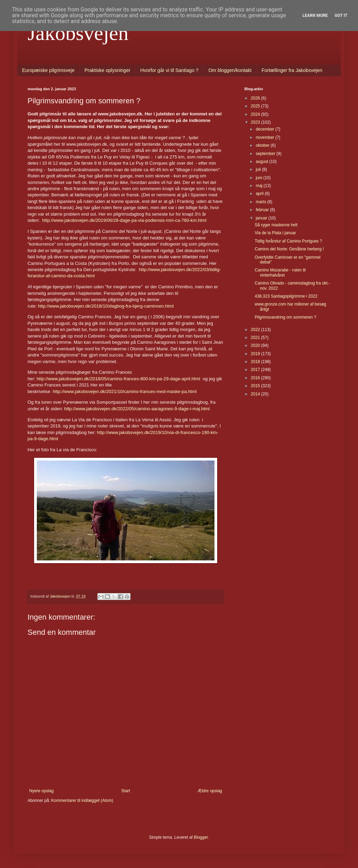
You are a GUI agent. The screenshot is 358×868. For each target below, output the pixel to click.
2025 (256, 106)
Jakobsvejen (78, 33)
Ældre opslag (210, 791)
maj (260, 186)
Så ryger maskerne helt (276, 225)
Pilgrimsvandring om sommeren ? (286, 317)
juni (260, 178)
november (266, 137)
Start (125, 791)
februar (263, 210)
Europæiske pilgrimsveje (48, 70)
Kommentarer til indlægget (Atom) (82, 800)
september (266, 154)
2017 (256, 370)
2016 (256, 378)
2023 (256, 122)
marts (261, 202)
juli (259, 169)
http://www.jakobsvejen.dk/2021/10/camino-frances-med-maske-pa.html (125, 391)
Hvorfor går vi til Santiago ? (170, 70)
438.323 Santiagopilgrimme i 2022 (286, 296)
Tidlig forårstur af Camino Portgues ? (288, 241)
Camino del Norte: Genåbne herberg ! (289, 249)
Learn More (315, 15)
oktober (263, 145)
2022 (256, 330)
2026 (256, 98)
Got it (341, 15)
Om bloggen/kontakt (230, 70)
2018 (256, 362)
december (266, 129)
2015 (256, 386)
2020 (256, 345)
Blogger (201, 837)
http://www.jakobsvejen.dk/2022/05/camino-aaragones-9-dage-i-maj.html (137, 409)
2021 (256, 338)
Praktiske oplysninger (108, 70)
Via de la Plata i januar (275, 233)
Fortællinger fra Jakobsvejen (292, 70)
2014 (256, 394)
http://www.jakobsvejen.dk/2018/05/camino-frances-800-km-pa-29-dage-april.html (118, 379)
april (260, 194)
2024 (256, 114)
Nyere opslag (41, 791)
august (262, 162)
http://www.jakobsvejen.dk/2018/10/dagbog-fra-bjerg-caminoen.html (106, 306)
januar (262, 218)
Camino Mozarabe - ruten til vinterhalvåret (280, 272)
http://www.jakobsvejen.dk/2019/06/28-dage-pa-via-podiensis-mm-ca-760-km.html (124, 220)
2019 (256, 354)
